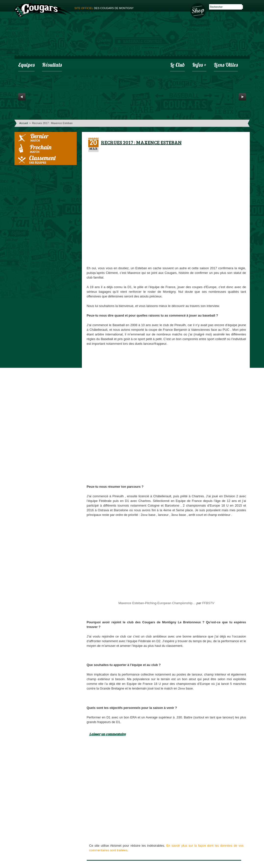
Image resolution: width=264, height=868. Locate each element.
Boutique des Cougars (198, 10)
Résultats (52, 65)
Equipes (26, 65)
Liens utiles (226, 65)
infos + (199, 65)
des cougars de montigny (104, 8)
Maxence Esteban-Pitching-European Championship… (157, 603)
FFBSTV (208, 603)
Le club (177, 65)
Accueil (24, 123)
